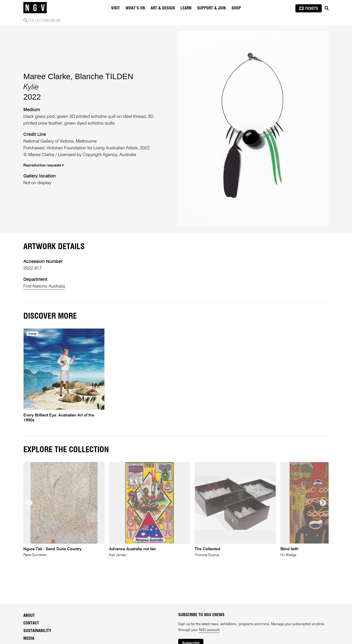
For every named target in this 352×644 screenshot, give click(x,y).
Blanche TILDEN (104, 76)
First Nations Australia (44, 286)
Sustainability (37, 631)
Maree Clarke (47, 76)
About (29, 616)
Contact (31, 623)
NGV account (209, 630)
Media (29, 639)
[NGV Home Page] (35, 8)
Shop (236, 8)
